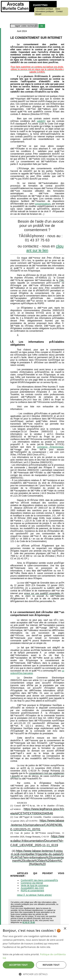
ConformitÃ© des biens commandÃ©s (39, 880)
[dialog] (34, 952)
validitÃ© (41, 121)
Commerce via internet (32, 883)
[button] (34, 974)
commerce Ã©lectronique (50, 447)
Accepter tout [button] (18, 965)
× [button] (65, 929)
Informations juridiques (45, 12)
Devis (58, 9)
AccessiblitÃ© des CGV (32, 888)
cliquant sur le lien (45, 248)
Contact (59, 12)
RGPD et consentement (32, 891)
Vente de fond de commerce (35, 885)
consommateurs (43, 204)
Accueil (38, 14)
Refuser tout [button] (51, 965)
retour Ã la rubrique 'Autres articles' (34, 895)
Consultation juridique (44, 9)
